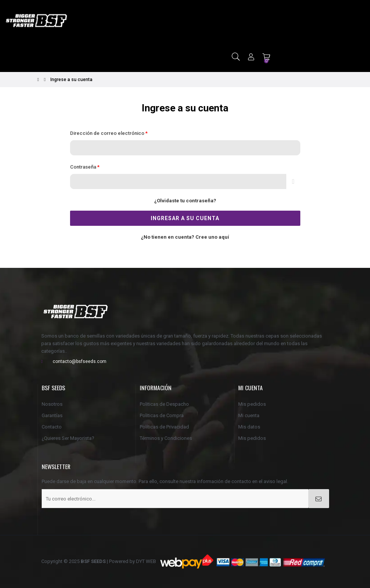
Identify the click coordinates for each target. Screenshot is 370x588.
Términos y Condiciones (166, 438)
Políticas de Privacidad (164, 427)
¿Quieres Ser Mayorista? (68, 438)
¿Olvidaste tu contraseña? (185, 201)
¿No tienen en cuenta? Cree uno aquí (185, 237)
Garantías (52, 415)
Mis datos (249, 427)
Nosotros (52, 404)
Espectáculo (293, 181)
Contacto (52, 427)
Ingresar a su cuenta (185, 218)
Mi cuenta (249, 415)
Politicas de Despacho (164, 404)
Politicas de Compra (162, 415)
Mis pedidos (252, 404)
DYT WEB (146, 561)
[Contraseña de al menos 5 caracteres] (178, 181)
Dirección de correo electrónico (108, 133)
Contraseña (84, 167)
